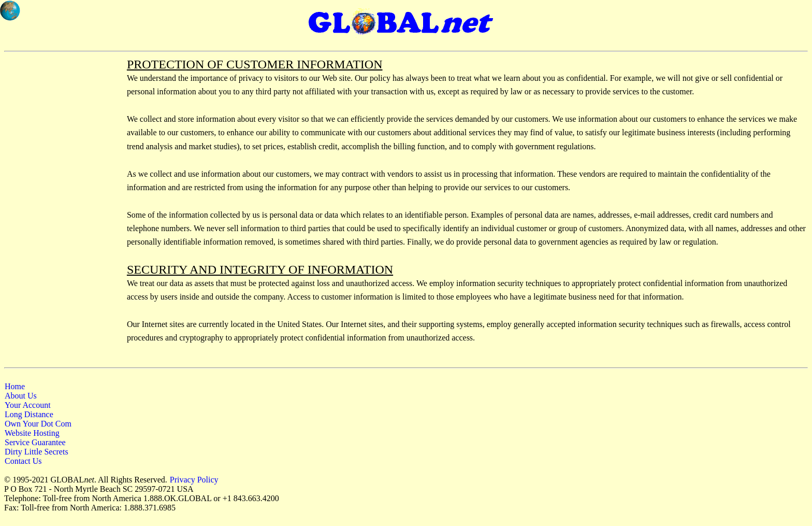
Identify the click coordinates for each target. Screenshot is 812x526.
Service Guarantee (35, 442)
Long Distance (29, 414)
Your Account (28, 405)
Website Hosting (32, 433)
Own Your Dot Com (38, 424)
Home (15, 386)
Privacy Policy (194, 480)
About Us (21, 396)
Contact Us (23, 461)
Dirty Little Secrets (37, 452)
